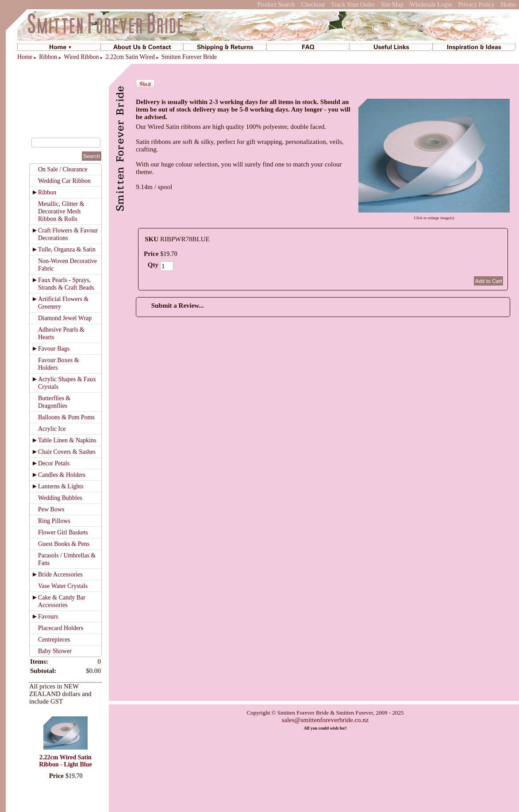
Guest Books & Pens (64, 544)
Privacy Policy (477, 5)
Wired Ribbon (81, 57)
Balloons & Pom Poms (66, 417)
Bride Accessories (60, 574)
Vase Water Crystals (63, 586)
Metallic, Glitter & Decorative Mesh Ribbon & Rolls (61, 211)
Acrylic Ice (52, 429)
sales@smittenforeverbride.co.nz (325, 720)
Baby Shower (55, 651)
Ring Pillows (54, 521)
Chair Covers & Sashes (67, 452)
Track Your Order (353, 5)
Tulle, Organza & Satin (67, 249)
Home (508, 5)
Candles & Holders (62, 475)
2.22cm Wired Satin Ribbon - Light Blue (65, 761)
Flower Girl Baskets (63, 532)
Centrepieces (54, 640)
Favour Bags (54, 349)
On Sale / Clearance (63, 169)
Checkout (313, 5)
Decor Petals (54, 463)
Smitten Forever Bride (189, 57)
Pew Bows (51, 509)
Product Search (276, 5)
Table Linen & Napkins (67, 440)
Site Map (392, 5)
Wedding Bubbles (60, 498)
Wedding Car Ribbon (64, 181)
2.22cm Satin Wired (130, 57)
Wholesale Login (431, 5)
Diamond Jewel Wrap (65, 318)
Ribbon (48, 57)
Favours (48, 617)
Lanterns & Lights (61, 486)
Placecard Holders (61, 628)
